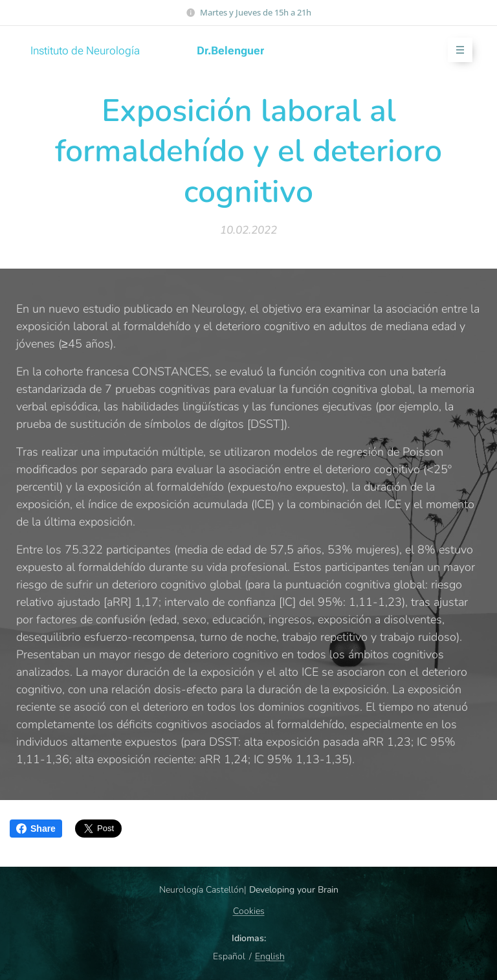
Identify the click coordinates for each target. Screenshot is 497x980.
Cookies (249, 911)
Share (36, 829)
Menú (456, 50)
